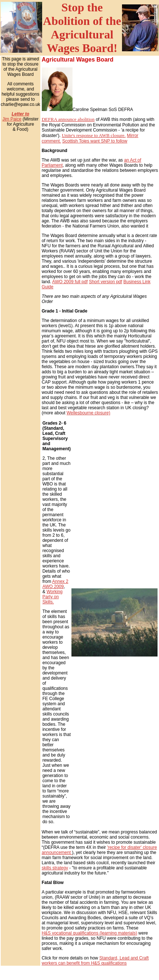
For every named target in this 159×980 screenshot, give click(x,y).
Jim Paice (12, 119)
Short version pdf (106, 282)
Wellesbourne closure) (88, 413)
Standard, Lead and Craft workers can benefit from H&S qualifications (95, 961)
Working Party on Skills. (53, 597)
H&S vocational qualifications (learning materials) (90, 933)
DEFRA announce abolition (68, 119)
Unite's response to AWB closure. (94, 135)
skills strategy (55, 868)
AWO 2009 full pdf (70, 282)
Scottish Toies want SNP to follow (95, 141)
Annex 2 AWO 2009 (56, 584)
